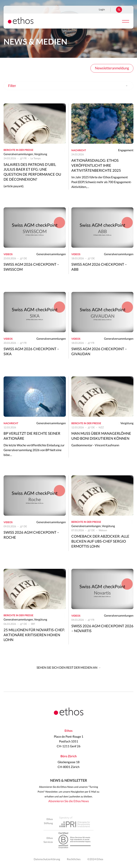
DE (25, 259)
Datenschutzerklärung (47, 859)
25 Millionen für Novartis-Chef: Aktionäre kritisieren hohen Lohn (34, 635)
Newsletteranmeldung (112, 68)
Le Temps (36, 159)
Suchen (119, 10)
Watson (103, 530)
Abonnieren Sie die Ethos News (69, 801)
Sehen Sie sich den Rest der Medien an (67, 668)
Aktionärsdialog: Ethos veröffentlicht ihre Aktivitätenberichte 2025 (96, 166)
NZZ (101, 428)
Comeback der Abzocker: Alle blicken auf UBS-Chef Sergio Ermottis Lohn (100, 542)
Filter (12, 86)
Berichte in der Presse (18, 150)
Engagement (126, 150)
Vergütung (41, 154)
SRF (33, 624)
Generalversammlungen (18, 154)
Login (102, 10)
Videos (8, 254)
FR (25, 159)
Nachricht (79, 150)
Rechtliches (74, 859)
